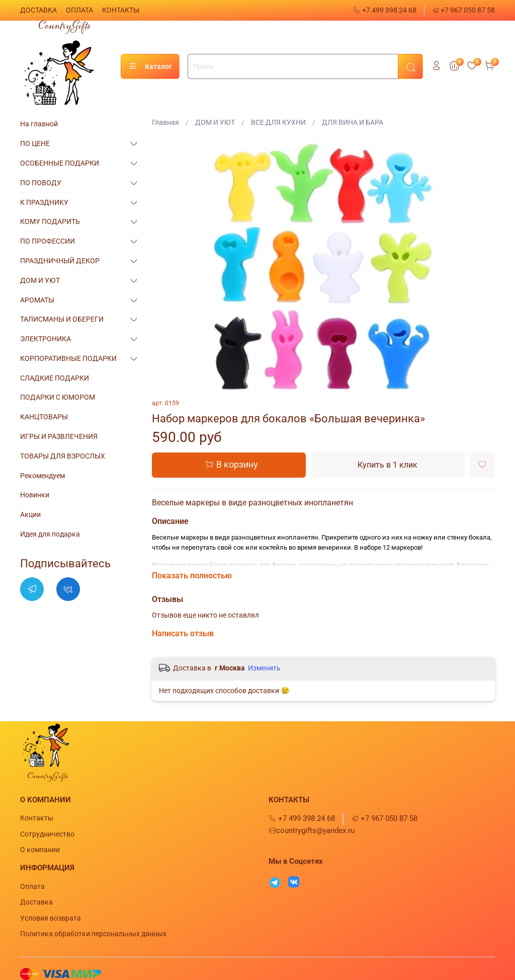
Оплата (32, 886)
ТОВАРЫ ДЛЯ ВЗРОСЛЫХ (63, 456)
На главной (39, 124)
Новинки (35, 495)
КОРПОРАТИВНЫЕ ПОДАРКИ (68, 358)
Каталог (150, 66)
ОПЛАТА (79, 10)
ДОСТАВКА (38, 10)
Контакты (37, 818)
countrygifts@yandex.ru (312, 831)
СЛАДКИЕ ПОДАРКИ (55, 378)
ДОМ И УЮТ (215, 122)
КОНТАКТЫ (121, 10)
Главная (165, 122)
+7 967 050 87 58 (464, 10)
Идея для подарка (50, 534)
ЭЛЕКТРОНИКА (46, 339)
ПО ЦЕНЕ (35, 143)
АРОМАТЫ (37, 300)
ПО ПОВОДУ (41, 183)
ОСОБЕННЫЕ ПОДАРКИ (60, 163)
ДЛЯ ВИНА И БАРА (353, 122)
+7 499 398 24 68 (385, 10)
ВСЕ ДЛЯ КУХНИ (278, 122)
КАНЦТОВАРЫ (44, 417)
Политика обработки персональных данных (93, 934)
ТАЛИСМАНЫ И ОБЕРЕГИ (62, 319)
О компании (40, 850)
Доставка (36, 902)
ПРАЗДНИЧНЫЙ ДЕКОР (60, 261)
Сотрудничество (47, 834)
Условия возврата (51, 918)
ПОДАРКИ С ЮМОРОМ (58, 397)
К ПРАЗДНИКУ (44, 202)
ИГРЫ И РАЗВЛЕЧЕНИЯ (59, 436)
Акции (30, 514)
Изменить (264, 668)
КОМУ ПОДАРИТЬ (50, 221)
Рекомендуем (42, 476)
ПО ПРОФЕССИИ (48, 241)
